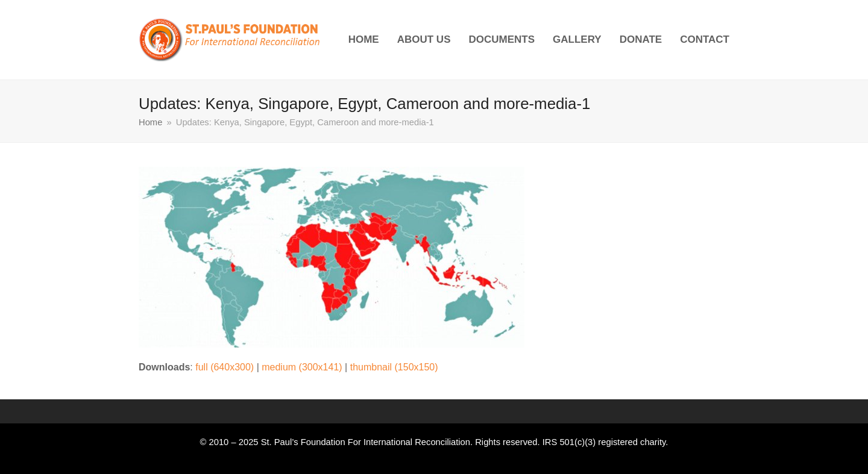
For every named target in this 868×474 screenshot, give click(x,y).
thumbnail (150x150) (394, 367)
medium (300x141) (302, 367)
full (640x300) (225, 367)
